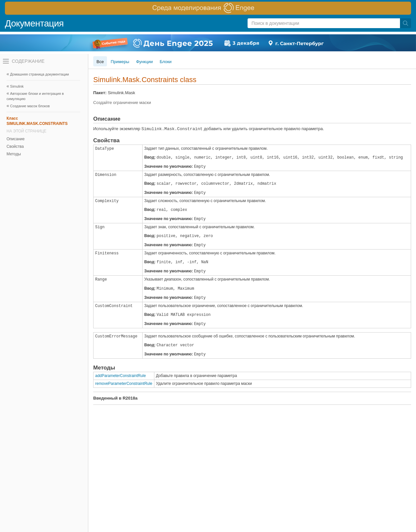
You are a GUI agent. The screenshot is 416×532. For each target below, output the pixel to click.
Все (100, 62)
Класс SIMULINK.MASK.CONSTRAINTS (37, 121)
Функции (144, 62)
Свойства (15, 146)
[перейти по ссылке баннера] (208, 8)
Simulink (17, 86)
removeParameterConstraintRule (124, 384)
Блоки (165, 62)
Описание (16, 139)
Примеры (120, 62)
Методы (14, 154)
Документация (34, 23)
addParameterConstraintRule (121, 376)
